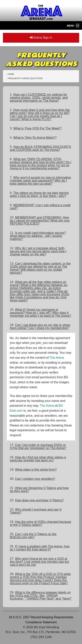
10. (40, 221)
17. (38, 447)
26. (40, 548)
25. (33, 536)
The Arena (57, 358)
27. (39, 562)
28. (40, 579)
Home (11, 74)
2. (40, 115)
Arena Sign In (41, 38)
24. (41, 523)
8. (39, 194)
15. (40, 313)
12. (38, 251)
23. (36, 511)
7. (40, 181)
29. (41, 596)
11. (38, 236)
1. (39, 98)
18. (38, 459)
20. (32, 479)
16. (40, 327)
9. (40, 207)
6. (41, 164)
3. (36, 128)
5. (41, 148)
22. (37, 500)
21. (39, 490)
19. (33, 470)
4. (33, 138)
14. (40, 291)
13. (40, 268)
